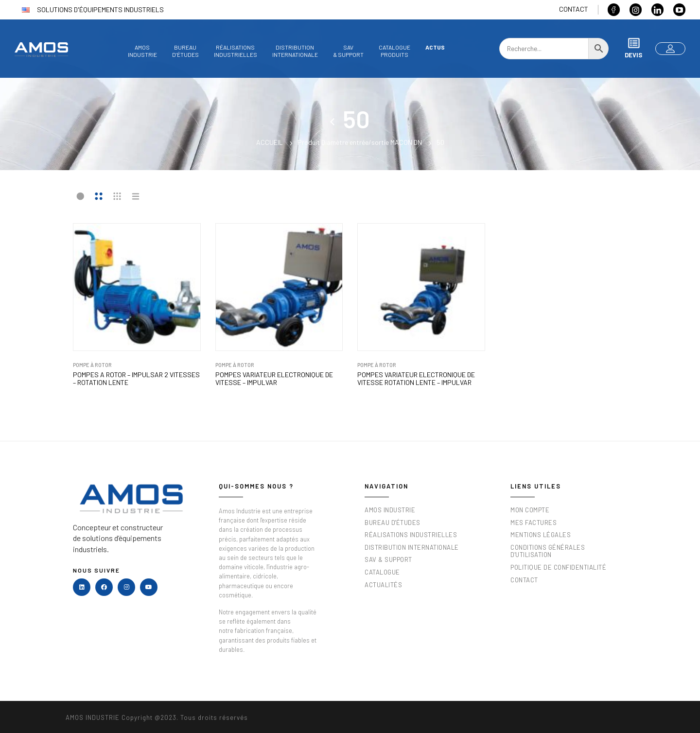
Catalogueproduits (394, 51)
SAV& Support (348, 51)
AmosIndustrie (142, 51)
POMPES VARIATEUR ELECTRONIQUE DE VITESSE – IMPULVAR (274, 379)
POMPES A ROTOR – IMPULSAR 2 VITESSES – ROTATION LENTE (136, 379)
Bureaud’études (185, 51)
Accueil (270, 142)
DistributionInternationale (295, 51)
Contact (574, 9)
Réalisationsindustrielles (236, 51)
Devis (633, 48)
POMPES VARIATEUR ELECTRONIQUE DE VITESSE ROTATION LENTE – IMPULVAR (416, 379)
